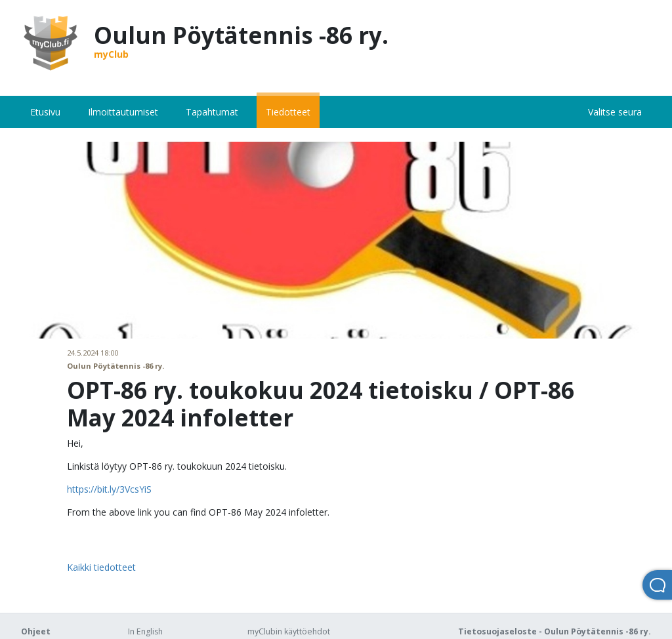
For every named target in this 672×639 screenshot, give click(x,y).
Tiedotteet (288, 112)
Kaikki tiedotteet (101, 567)
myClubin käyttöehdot (289, 631)
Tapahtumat (212, 112)
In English (145, 631)
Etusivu (45, 112)
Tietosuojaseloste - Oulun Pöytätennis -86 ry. (555, 631)
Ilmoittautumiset (123, 112)
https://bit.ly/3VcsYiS (109, 489)
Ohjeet (36, 631)
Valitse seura (615, 112)
